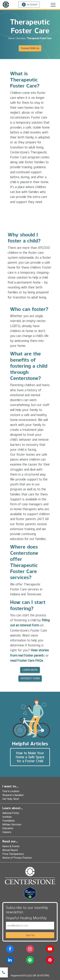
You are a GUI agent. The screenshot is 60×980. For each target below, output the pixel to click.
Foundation (9, 821)
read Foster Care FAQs (27, 661)
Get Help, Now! (11, 799)
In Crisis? (30, 5)
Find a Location (11, 791)
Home (12, 38)
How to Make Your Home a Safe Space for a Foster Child (30, 757)
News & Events (11, 846)
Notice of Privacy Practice (17, 858)
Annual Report (10, 850)
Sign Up (30, 935)
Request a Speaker (13, 795)
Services (21, 38)
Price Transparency (13, 854)
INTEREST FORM (30, 678)
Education (8, 828)
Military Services (12, 824)
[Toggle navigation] (53, 5)
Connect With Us (30, 48)
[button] (10, 950)
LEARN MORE (30, 670)
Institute (7, 817)
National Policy (11, 813)
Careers (7, 832)
